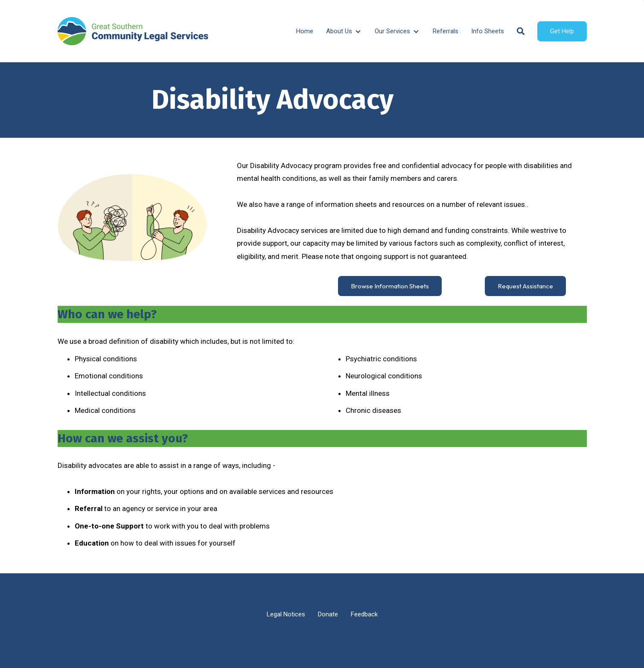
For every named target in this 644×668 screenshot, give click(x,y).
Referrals (446, 31)
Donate (328, 614)
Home (305, 31)
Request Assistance (525, 286)
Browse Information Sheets (390, 286)
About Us (339, 31)
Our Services (392, 31)
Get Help (562, 31)
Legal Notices (286, 614)
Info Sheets (488, 31)
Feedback (364, 614)
